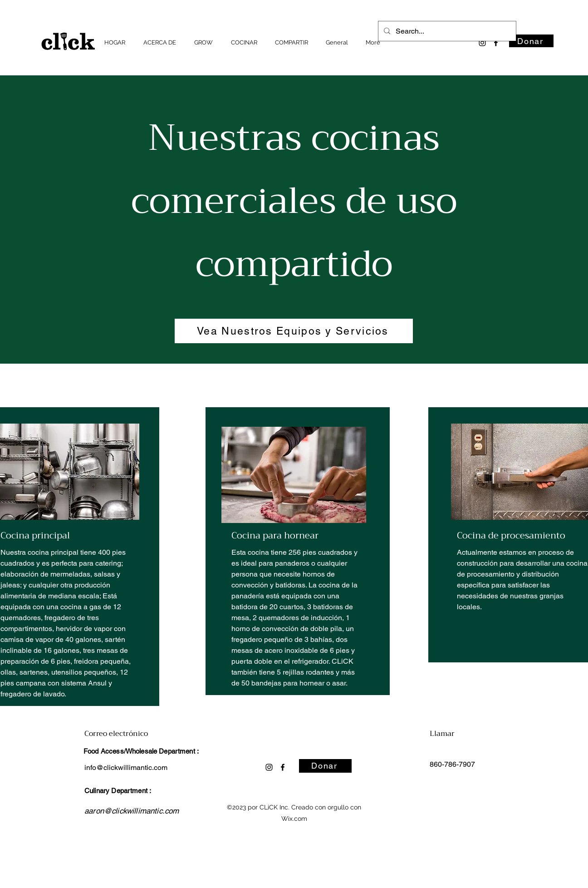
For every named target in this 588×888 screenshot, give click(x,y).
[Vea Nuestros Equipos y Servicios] (294, 331)
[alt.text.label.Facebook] (496, 43)
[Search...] (446, 31)
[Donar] (531, 41)
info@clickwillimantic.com (126, 767)
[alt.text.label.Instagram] (482, 43)
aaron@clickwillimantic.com (132, 811)
